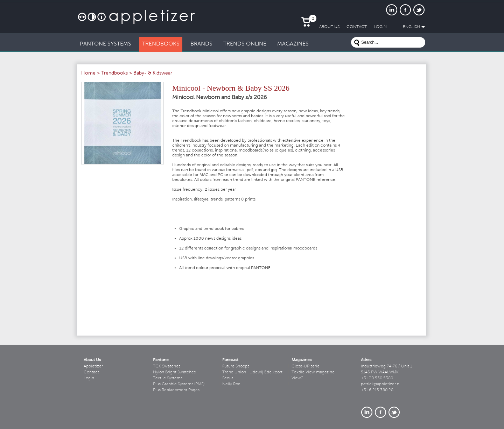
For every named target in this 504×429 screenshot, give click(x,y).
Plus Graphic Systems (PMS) (179, 384)
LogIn (380, 27)
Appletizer (93, 366)
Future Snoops (236, 366)
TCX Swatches (167, 366)
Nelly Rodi (232, 384)
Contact (91, 372)
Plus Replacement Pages (176, 390)
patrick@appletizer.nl (381, 384)
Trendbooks (114, 73)
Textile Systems (168, 378)
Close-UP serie (306, 366)
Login (89, 378)
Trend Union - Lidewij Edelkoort (252, 372)
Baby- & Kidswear (153, 73)
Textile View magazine (313, 372)
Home (88, 73)
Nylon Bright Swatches (174, 372)
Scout (228, 378)
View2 (297, 378)
